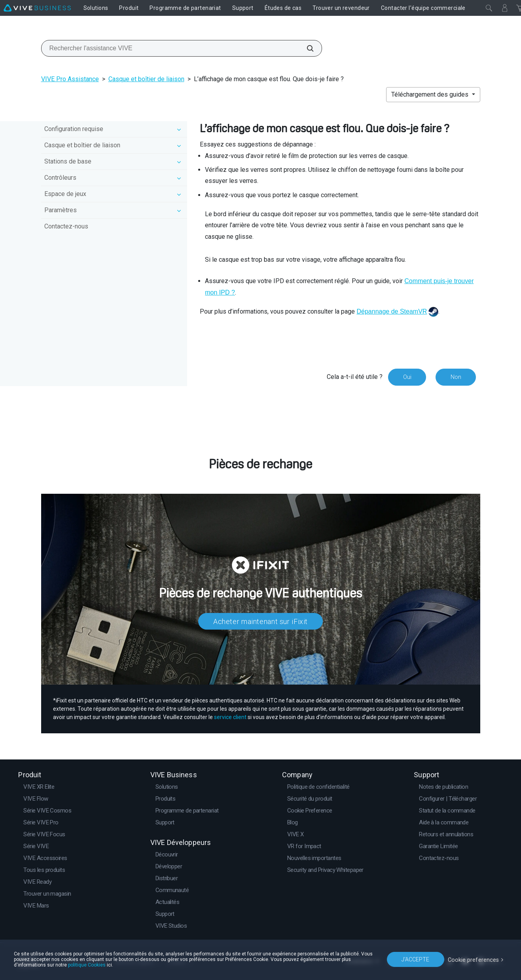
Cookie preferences (474, 959)
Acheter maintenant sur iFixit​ (260, 621)
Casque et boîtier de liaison (146, 79)
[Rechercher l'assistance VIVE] (306, 48)
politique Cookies (87, 965)
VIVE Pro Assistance (70, 79)
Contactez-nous (66, 226)
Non (456, 377)
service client (230, 717)
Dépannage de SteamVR (392, 311)
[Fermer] (489, 8)
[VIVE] (37, 8)
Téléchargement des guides (431, 94)
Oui (406, 377)
